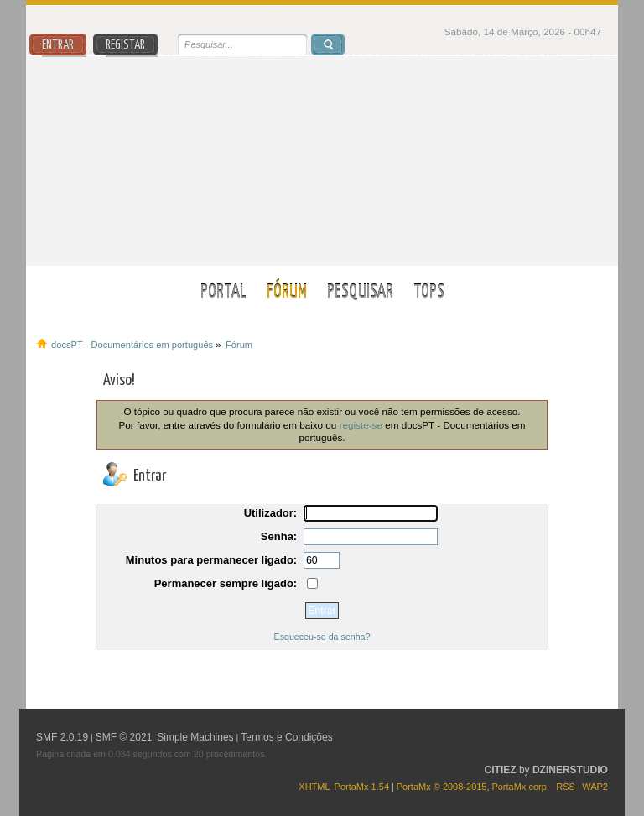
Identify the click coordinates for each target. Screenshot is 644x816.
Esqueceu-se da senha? (322, 637)
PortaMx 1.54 (362, 787)
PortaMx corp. (520, 787)
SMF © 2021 (124, 737)
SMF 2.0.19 (62, 737)
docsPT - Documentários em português (322, 161)
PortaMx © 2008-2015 (442, 787)
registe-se (361, 425)
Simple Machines (195, 737)
